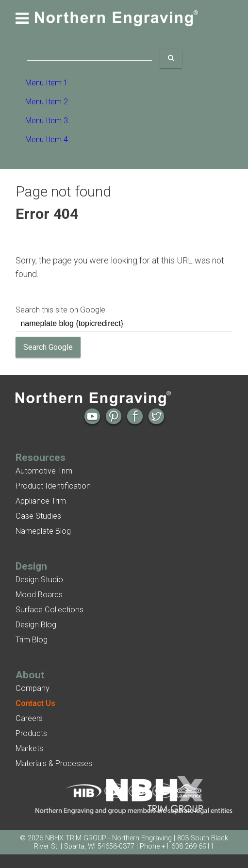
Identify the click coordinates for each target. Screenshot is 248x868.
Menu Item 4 (47, 139)
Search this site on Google (60, 310)
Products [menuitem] (31, 733)
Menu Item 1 (47, 83)
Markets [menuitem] (29, 748)
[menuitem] (35, 703)
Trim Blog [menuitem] (32, 640)
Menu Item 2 (47, 102)
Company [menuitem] (33, 688)
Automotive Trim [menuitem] (44, 471)
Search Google (48, 347)
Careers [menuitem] (29, 718)
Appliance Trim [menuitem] (41, 501)
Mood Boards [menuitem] (39, 595)
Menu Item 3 (47, 121)
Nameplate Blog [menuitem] (43, 531)
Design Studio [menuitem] (39, 580)
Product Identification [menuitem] (53, 486)
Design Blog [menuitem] (36, 625)
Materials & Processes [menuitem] (54, 763)
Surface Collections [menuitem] (50, 610)
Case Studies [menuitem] (38, 516)
